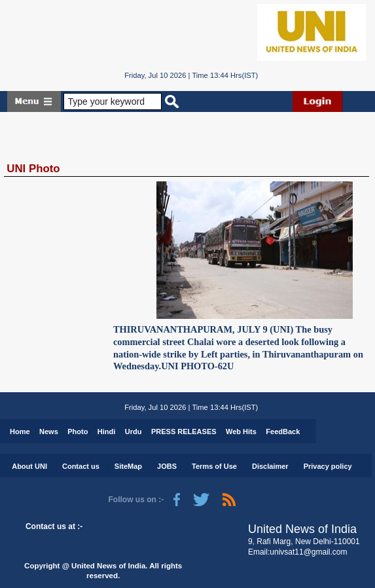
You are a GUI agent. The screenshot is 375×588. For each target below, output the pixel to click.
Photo (78, 432)
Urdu (134, 432)
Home (20, 432)
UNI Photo (33, 169)
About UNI (29, 466)
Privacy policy (328, 466)
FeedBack (283, 432)
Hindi (107, 432)
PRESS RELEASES (184, 432)
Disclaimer (270, 466)
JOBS (167, 466)
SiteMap (128, 466)
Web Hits (241, 432)
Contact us (81, 466)
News (49, 432)
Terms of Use (214, 466)
